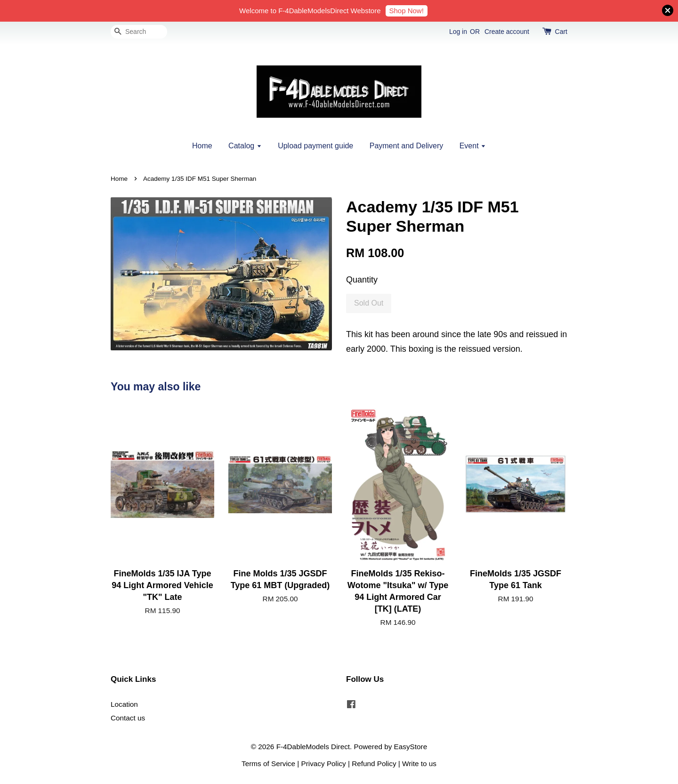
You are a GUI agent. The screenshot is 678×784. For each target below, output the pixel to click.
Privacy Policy (324, 764)
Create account (507, 32)
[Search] (139, 32)
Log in (458, 32)
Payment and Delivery (407, 146)
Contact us (128, 718)
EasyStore (411, 747)
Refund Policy (374, 764)
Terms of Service (268, 764)
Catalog (245, 146)
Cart (561, 32)
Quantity (362, 280)
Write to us (419, 764)
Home (202, 146)
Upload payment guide (315, 146)
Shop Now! (407, 11)
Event (473, 146)
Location (124, 704)
